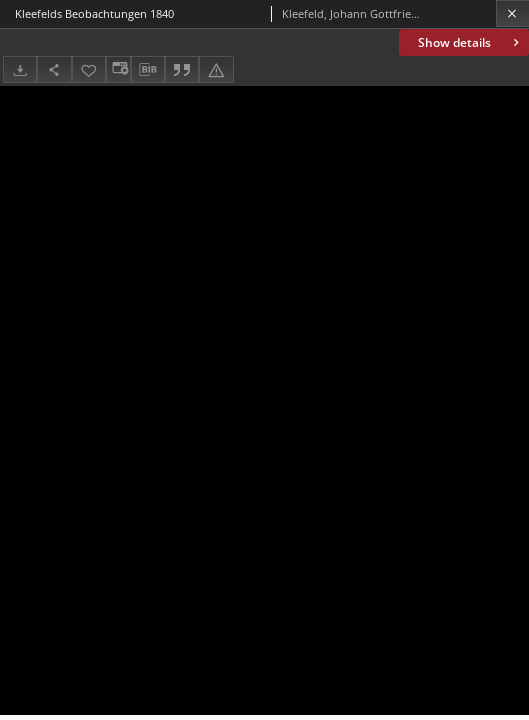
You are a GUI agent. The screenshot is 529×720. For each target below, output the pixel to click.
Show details (470, 42)
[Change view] (118, 69)
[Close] (512, 13)
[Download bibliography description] (148, 70)
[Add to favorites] (89, 69)
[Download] (20, 69)
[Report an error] (216, 69)
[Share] (54, 69)
